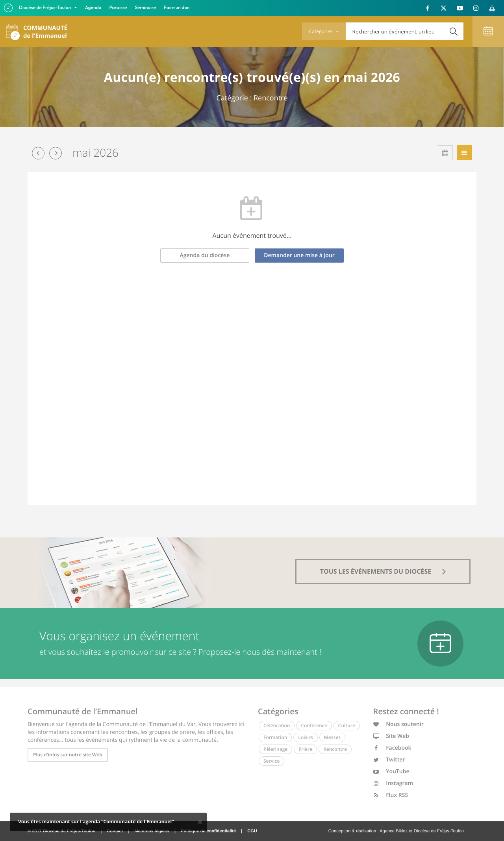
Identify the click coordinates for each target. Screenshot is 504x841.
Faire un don (177, 8)
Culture (347, 725)
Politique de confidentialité (208, 831)
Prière (305, 749)
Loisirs (305, 737)
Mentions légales (152, 831)
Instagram (393, 783)
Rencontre (335, 749)
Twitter (389, 760)
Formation (275, 737)
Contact (115, 831)
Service (271, 761)
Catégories (324, 31)
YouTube (391, 772)
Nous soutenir (398, 724)
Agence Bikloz (394, 831)
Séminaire (146, 8)
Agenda (93, 8)
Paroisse (118, 8)
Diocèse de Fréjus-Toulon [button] (45, 8)
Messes (332, 737)
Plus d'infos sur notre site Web (68, 755)
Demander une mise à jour (299, 255)
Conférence (314, 725)
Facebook (392, 748)
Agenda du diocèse (205, 255)
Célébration (277, 725)
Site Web (391, 736)
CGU (252, 831)
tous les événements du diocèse (383, 571)
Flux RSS (391, 795)
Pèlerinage (275, 749)
